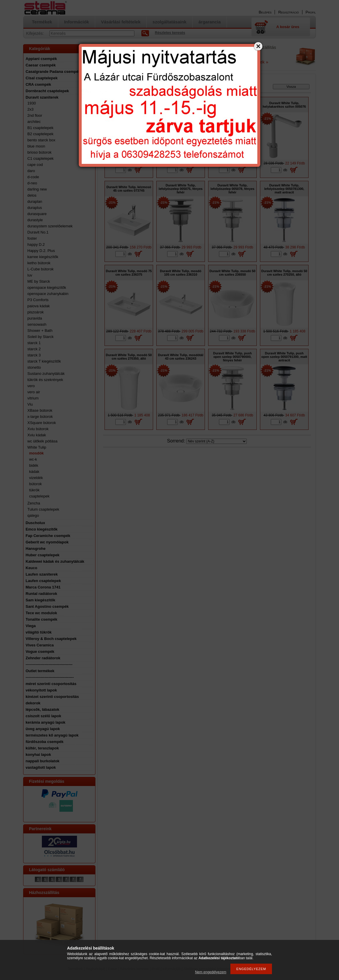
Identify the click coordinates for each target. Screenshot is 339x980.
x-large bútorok (40, 417)
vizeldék (36, 478)
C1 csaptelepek (41, 158)
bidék (34, 465)
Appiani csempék (41, 59)
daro (31, 171)
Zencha (34, 503)
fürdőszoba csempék (45, 742)
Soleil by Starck (41, 337)
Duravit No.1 (38, 232)
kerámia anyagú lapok (46, 722)
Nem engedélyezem (211, 972)
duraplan (35, 201)
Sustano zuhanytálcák (46, 374)
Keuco (32, 568)
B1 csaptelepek (41, 128)
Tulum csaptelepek (43, 509)
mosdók (37, 453)
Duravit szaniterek (42, 97)
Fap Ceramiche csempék (48, 536)
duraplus (35, 208)
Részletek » (257, 62)
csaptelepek (39, 496)
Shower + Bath (40, 331)
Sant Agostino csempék (47, 606)
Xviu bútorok (38, 429)
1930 (32, 103)
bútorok (36, 484)
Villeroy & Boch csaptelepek (51, 639)
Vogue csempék (40, 652)
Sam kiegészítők (41, 600)
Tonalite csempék (42, 619)
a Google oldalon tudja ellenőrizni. (126, 62)
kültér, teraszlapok (42, 748)
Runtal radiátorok (42, 594)
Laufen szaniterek (42, 574)
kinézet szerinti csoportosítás (52, 697)
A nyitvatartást (112, 58)
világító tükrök (39, 632)
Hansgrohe (36, 549)
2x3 (31, 109)
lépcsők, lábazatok (43, 709)
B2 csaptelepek (41, 134)
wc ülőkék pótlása (43, 441)
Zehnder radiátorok (43, 658)
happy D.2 (36, 244)
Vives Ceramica (40, 645)
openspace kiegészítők (47, 288)
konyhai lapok (38, 755)
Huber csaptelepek (43, 555)
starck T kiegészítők (44, 361)
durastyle (35, 220)
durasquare (37, 214)
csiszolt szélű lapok (43, 716)
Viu (30, 404)
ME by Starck (39, 281)
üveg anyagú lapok (43, 729)
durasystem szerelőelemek (50, 226)
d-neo (32, 183)
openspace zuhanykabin (48, 294)
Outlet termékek (40, 671)
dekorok (33, 703)
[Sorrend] (216, 441)
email (136, 54)
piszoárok (36, 312)
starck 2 (34, 349)
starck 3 (34, 355)
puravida (35, 318)
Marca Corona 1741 (43, 587)
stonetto (34, 367)
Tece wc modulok (41, 613)
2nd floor (35, 115)
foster (32, 238)
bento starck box (41, 140)
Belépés (265, 12)
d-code (33, 177)
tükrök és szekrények (45, 380)
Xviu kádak (37, 435)
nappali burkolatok (43, 761)
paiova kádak (39, 306)
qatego (33, 515)
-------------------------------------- (50, 677)
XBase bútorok (40, 410)
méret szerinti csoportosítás (51, 684)
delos (32, 195)
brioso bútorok (40, 152)
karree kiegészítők (43, 257)
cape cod (35, 165)
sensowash (37, 324)
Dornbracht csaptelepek (47, 91)
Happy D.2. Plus (41, 251)
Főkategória (113, 88)
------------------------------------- (49, 664)
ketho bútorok (39, 263)
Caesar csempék (41, 65)
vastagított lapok (41, 767)
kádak (34, 472)
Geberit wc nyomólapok (47, 542)
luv (30, 275)
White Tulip (37, 447)
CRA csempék (38, 84)
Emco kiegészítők (42, 529)
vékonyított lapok (41, 690)
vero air (34, 392)
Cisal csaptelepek (42, 78)
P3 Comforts (38, 300)
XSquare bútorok (42, 423)
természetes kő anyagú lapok (52, 735)
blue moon (36, 146)
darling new (37, 189)
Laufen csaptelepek (43, 581)
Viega (31, 626)
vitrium (33, 398)
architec (34, 122)
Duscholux (35, 523)
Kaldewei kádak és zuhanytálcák (55, 561)
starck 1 (34, 343)
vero (31, 386)
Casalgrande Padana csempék (53, 72)
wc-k (33, 459)
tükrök (34, 490)
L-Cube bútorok (41, 269)
